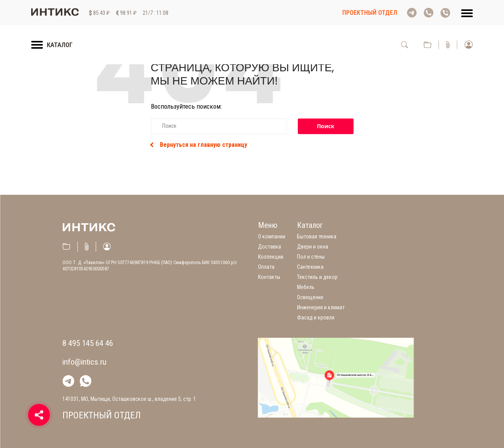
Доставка (270, 247)
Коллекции (271, 257)
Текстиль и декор (317, 277)
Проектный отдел (370, 13)
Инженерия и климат (321, 307)
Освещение (310, 297)
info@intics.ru (84, 362)
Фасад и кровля (316, 317)
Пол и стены (311, 257)
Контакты (269, 277)
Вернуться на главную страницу (199, 145)
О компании (272, 236)
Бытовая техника (317, 236)
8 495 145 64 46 (88, 343)
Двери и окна (313, 247)
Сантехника (310, 267)
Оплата (266, 267)
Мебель (306, 287)
